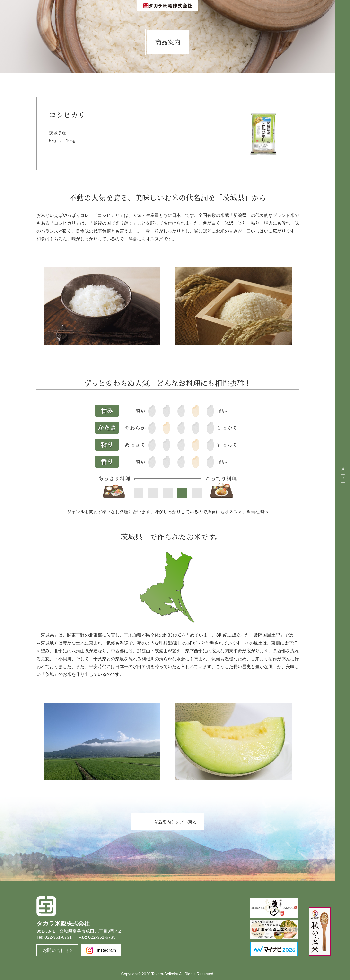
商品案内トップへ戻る (175, 822)
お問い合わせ (56, 950)
